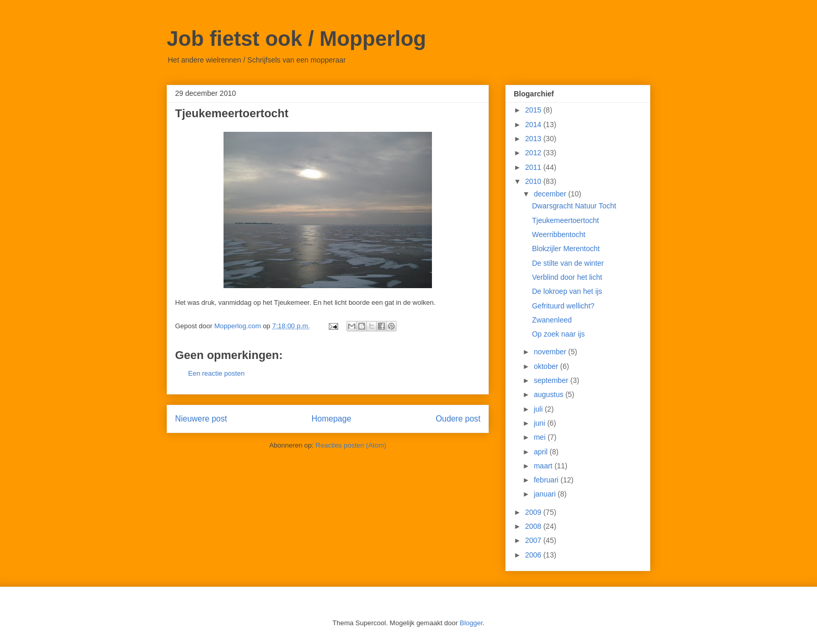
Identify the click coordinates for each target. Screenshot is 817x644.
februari (547, 480)
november (551, 352)
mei (540, 437)
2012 (534, 153)
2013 (534, 139)
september (552, 380)
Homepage (331, 419)
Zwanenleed (552, 320)
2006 (534, 555)
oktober (547, 366)
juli (539, 409)
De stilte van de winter (568, 263)
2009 (534, 512)
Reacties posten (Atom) (351, 445)
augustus (549, 394)
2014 (534, 125)
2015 (534, 110)
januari (546, 494)
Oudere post (458, 419)
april (541, 452)
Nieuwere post (201, 419)
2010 (534, 181)
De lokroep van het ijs (567, 291)
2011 (534, 167)
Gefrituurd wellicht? (563, 306)
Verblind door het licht (567, 277)
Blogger (471, 623)
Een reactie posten (216, 373)
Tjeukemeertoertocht (565, 220)
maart (544, 466)
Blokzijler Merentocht (566, 249)
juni (540, 423)
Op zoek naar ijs (558, 334)
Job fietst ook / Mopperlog (296, 39)
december (551, 194)
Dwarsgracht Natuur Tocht (574, 206)
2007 (534, 540)
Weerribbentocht (559, 234)
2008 (534, 526)
